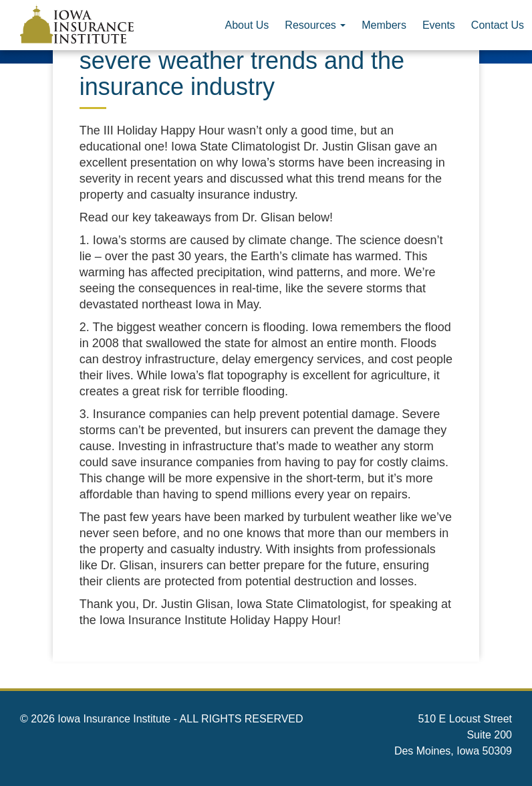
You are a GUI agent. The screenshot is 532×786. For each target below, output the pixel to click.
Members (384, 25)
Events (439, 25)
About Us (247, 25)
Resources (315, 25)
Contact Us (498, 25)
